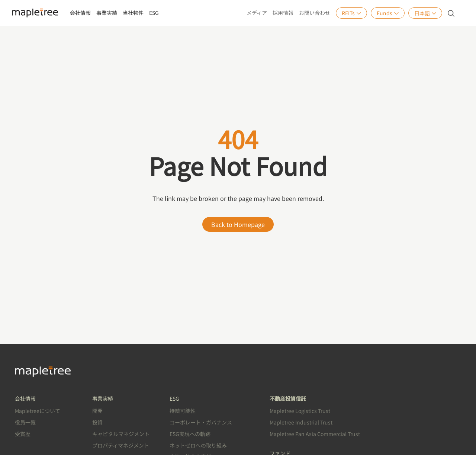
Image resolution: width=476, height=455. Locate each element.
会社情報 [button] (80, 13)
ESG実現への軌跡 (190, 434)
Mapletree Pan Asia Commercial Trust (315, 434)
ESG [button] (154, 13)
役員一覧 (25, 422)
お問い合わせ (315, 13)
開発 (97, 411)
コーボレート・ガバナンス (201, 422)
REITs (351, 13)
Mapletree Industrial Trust (301, 422)
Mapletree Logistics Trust (300, 411)
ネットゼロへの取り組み (198, 445)
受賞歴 (23, 434)
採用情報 (283, 13)
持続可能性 (183, 411)
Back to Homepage (238, 224)
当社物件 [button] (133, 13)
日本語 (425, 13)
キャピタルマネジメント (121, 434)
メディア (257, 13)
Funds (388, 13)
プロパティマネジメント (121, 445)
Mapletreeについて (38, 411)
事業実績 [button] (107, 13)
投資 (97, 422)
